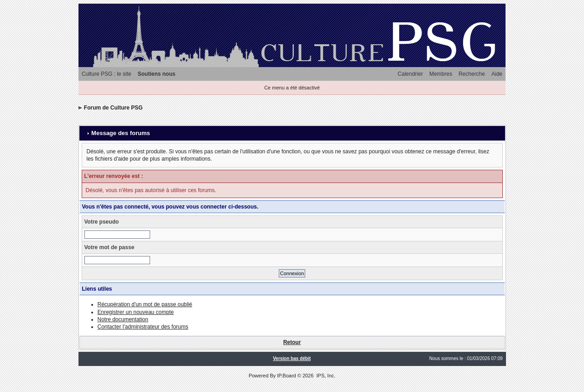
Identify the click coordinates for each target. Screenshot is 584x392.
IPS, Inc (325, 376)
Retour (292, 342)
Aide (497, 74)
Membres (441, 74)
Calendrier (410, 74)
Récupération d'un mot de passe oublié (145, 304)
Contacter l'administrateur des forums (143, 327)
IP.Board (286, 376)
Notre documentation (123, 319)
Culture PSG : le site (107, 74)
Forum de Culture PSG (113, 108)
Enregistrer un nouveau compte (136, 312)
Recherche (472, 74)
